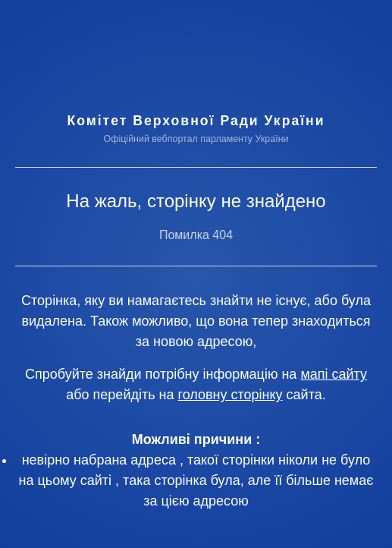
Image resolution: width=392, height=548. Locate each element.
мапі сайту (334, 374)
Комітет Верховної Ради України (196, 121)
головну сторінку (230, 395)
